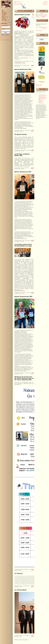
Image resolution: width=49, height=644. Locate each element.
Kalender (41, 100)
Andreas (22, 150)
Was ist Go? (17, 2)
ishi (21, 65)
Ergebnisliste (20, 290)
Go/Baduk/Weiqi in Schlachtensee (43, 96)
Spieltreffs (4, 12)
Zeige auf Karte (39, 30)
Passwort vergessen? (5, 39)
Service (3, 18)
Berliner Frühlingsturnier (44, 14)
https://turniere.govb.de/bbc (20, 64)
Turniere (4, 16)
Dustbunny (23, 130)
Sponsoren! (45, 3)
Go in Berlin (4, 14)
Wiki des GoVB (42, 98)
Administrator (23, 293)
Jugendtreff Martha (45, 28)
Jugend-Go (4, 19)
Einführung (41, 101)
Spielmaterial (5, 20)
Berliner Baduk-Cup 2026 (44, 16)
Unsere (46, 2)
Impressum (45, 4)
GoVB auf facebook (43, 97)
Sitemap (41, 102)
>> (28, 642)
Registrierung (4, 37)
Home (3, 10)
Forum (3, 11)
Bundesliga (41, 103)
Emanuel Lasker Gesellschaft (39, 85)
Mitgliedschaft (5, 17)
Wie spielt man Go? (18, 3)
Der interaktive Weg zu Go (20, 4)
